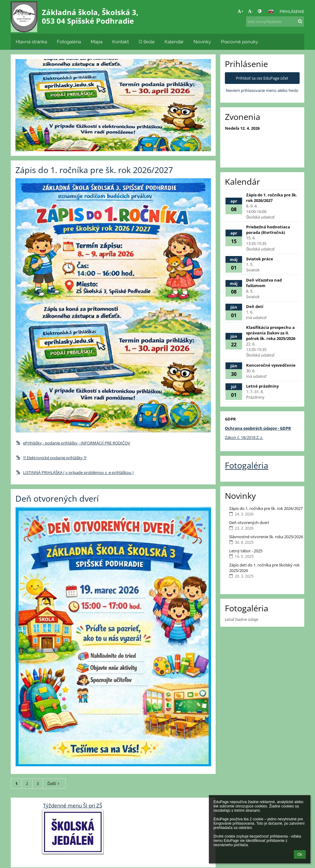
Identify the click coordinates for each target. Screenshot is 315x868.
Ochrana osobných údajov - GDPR (258, 428)
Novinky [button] (202, 42)
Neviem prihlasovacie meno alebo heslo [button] (262, 90)
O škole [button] (147, 42)
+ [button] (240, 11)
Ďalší (54, 783)
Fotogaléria (247, 465)
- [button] (250, 11)
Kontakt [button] (121, 42)
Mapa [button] (97, 42)
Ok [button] (300, 854)
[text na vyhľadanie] (275, 22)
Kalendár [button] (174, 42)
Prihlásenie (292, 11)
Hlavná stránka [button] (31, 42)
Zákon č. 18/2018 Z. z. (244, 437)
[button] (271, 11)
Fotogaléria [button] (69, 42)
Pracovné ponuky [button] (239, 42)
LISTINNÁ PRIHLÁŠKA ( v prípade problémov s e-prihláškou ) (74, 472)
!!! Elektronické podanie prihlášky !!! (51, 458)
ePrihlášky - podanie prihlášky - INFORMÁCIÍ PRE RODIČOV (73, 443)
